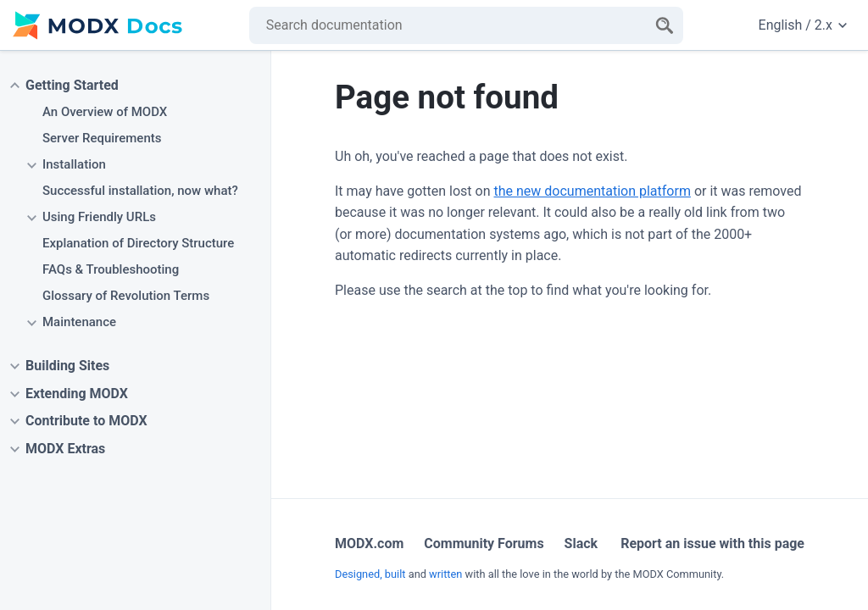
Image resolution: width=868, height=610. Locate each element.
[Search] (665, 25)
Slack (581, 543)
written (445, 574)
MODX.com (369, 543)
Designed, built (370, 574)
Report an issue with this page (712, 543)
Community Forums (484, 543)
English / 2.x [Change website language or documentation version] (803, 25)
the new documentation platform (592, 191)
